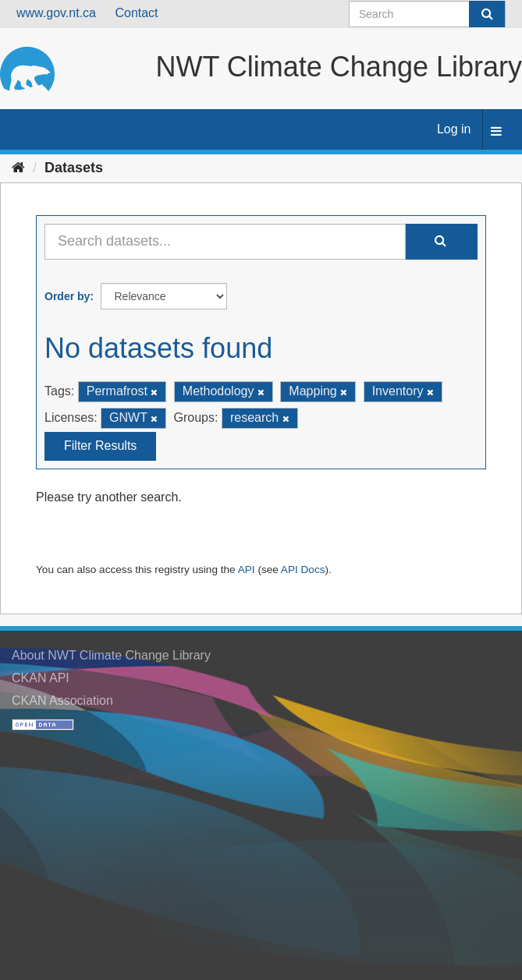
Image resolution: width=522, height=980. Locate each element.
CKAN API (41, 678)
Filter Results (100, 446)
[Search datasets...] (225, 242)
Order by (67, 296)
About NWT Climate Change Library (111, 655)
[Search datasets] (427, 14)
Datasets (74, 168)
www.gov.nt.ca (56, 13)
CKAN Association (62, 701)
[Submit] (487, 14)
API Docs (303, 570)
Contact (136, 13)
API (247, 570)
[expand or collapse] (496, 132)
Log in (454, 129)
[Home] (18, 168)
